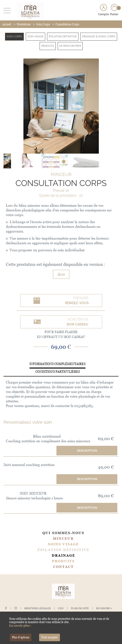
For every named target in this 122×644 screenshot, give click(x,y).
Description (87, 451)
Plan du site (80, 608)
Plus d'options (21, 637)
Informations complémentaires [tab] (57, 364)
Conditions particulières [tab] (58, 372)
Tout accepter (50, 637)
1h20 (61, 274)
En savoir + (104, 608)
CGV (61, 608)
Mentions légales (38, 608)
